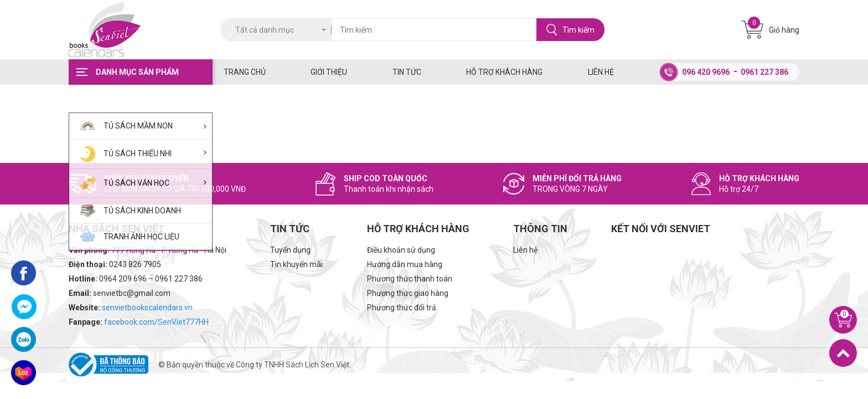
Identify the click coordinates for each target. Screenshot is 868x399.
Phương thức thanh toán (410, 279)
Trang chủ (245, 72)
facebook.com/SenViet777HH (156, 322)
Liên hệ (601, 72)
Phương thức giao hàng (408, 293)
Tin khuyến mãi (296, 264)
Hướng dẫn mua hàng (405, 264)
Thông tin (540, 229)
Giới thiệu (329, 72)
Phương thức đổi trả (402, 308)
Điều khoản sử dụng (401, 250)
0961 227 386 (764, 72)
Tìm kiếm (570, 30)
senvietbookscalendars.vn (147, 308)
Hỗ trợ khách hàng (504, 72)
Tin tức (407, 72)
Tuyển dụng (290, 250)
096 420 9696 (706, 72)
